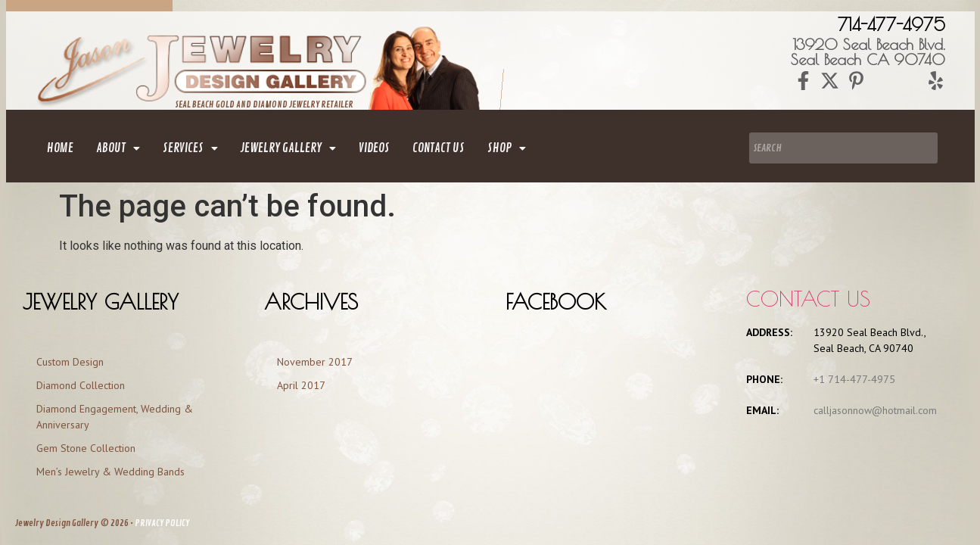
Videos (374, 148)
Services (190, 148)
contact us (439, 148)
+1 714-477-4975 (854, 379)
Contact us (808, 299)
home (60, 148)
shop (507, 148)
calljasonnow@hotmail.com (875, 410)
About (118, 148)
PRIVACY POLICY (162, 523)
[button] (118, 148)
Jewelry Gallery (288, 148)
